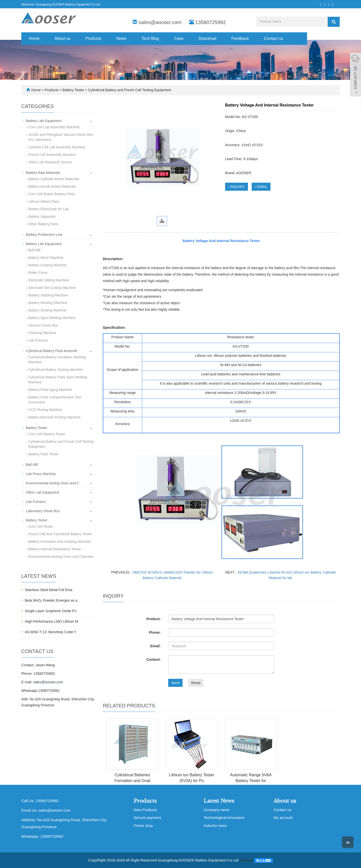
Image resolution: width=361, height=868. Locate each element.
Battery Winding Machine (48, 303)
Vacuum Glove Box (43, 325)
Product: (154, 619)
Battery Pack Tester (43, 454)
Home (34, 38)
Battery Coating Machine (48, 265)
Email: (155, 646)
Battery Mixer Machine (46, 258)
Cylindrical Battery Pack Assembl (52, 351)
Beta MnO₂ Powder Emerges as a (51, 600)
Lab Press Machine (41, 474)
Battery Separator (42, 216)
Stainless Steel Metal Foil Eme (49, 590)
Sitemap (246, 860)
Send (175, 683)
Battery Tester (73, 90)
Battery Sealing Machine (47, 310)
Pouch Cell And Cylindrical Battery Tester (60, 534)
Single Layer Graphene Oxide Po (51, 611)
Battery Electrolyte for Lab (49, 209)
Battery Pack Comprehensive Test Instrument (55, 400)
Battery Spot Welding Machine (52, 318)
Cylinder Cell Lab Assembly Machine (57, 147)
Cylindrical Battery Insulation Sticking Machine (57, 360)
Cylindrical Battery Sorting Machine (56, 370)
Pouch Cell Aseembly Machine (52, 155)
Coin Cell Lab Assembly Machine (54, 127)
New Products (145, 810)
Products (93, 38)
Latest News (219, 801)
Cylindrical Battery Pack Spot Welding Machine (58, 380)
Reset (196, 683)
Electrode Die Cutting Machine (52, 288)
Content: (154, 660)
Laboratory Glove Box (43, 511)
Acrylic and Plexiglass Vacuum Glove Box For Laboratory (61, 137)
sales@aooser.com (160, 22)
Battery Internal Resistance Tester (55, 549)
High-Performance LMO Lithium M (51, 621)
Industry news (215, 826)
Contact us (274, 38)
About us (63, 38)
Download (207, 38)
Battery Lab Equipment (44, 121)
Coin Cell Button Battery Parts (52, 194)
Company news (216, 810)
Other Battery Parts (43, 224)
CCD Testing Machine (45, 410)
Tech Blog (150, 38)
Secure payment (147, 818)
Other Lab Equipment (42, 492)
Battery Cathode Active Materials (54, 179)
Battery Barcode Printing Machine (55, 417)
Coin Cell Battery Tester (47, 434)
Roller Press (38, 273)
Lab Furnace (38, 340)
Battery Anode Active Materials (52, 186)
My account (283, 818)
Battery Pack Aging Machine (50, 390)
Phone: (155, 632)
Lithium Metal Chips (44, 201)
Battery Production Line (44, 235)
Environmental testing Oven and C (53, 483)
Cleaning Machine (42, 333)
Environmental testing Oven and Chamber (61, 557)
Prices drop (143, 826)
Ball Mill (34, 250)
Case (179, 38)
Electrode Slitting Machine (49, 280)
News (121, 38)
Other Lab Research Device (50, 162)
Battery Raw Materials (43, 173)
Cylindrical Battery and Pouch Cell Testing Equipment (129, 90)
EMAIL (261, 187)
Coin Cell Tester (41, 526)
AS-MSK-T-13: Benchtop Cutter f (50, 632)
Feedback (240, 38)
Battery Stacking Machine (48, 295)
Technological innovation (224, 818)
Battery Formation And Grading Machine (60, 541)
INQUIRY (237, 187)
